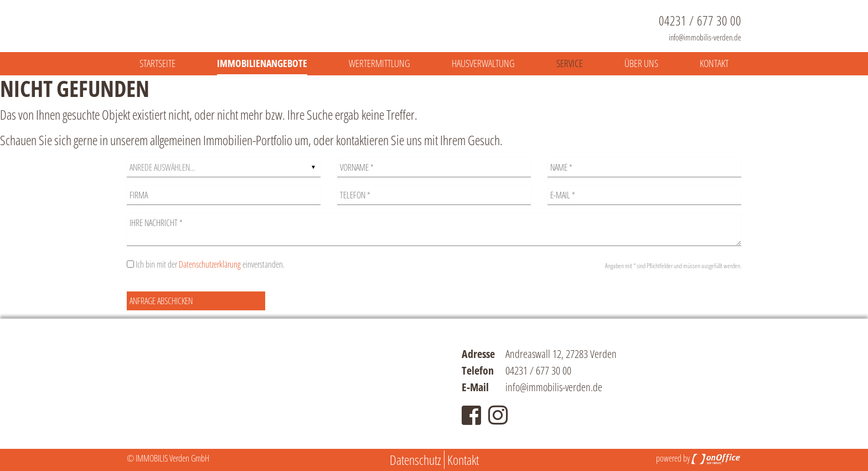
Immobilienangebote (262, 63)
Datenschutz (415, 460)
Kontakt (714, 63)
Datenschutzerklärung (210, 264)
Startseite (157, 63)
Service (570, 63)
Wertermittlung (379, 63)
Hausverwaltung (483, 63)
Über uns (641, 63)
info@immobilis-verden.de (705, 37)
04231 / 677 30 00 (700, 21)
